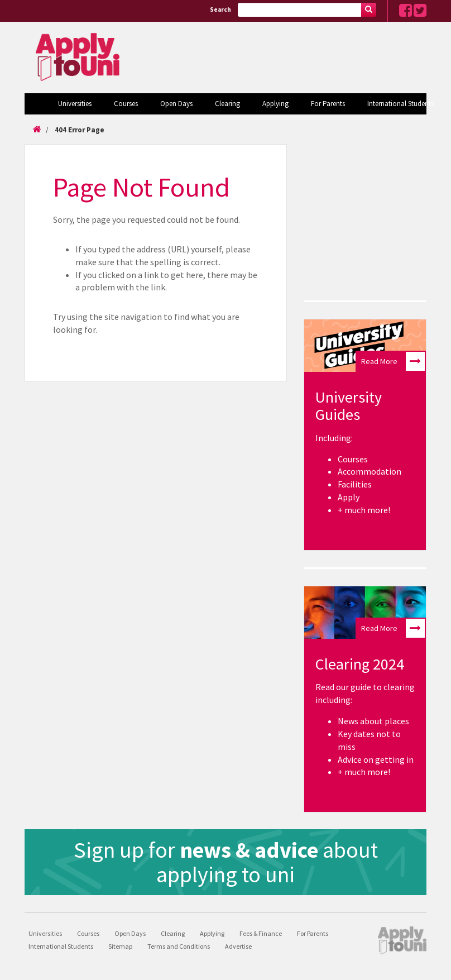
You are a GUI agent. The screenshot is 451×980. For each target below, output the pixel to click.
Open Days (176, 104)
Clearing (227, 104)
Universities (75, 104)
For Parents (328, 104)
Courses (126, 104)
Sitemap (120, 946)
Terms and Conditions (179, 946)
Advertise (238, 946)
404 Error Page (80, 130)
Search (220, 9)
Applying (275, 104)
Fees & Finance (261, 933)
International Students (400, 104)
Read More (393, 361)
